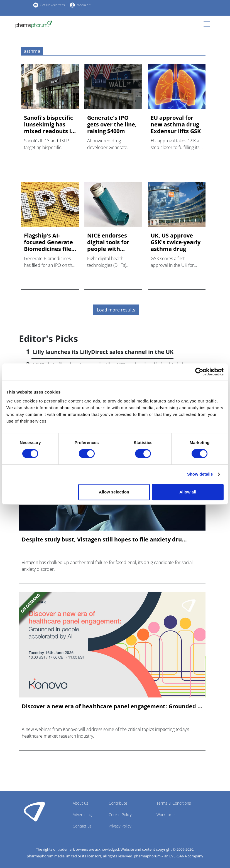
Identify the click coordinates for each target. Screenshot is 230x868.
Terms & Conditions (174, 803)
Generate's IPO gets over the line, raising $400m (112, 124)
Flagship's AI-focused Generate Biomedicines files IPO (49, 242)
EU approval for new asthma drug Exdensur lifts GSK (176, 124)
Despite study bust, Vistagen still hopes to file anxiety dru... (104, 539)
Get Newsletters (52, 5)
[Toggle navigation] (209, 24)
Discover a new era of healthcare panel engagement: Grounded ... (112, 706)
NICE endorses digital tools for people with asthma (108, 242)
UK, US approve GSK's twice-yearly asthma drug (176, 242)
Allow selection (114, 492)
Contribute (118, 803)
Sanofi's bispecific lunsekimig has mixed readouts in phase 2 (49, 124)
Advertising (82, 815)
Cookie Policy (120, 815)
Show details (200, 474)
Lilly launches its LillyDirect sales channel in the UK (103, 352)
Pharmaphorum (34, 811)
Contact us (82, 826)
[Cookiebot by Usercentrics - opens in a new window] (199, 372)
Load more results (116, 310)
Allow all (188, 492)
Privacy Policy (120, 826)
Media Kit (84, 5)
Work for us (167, 815)
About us (80, 803)
